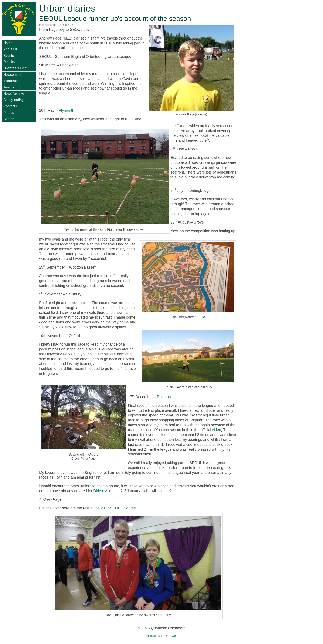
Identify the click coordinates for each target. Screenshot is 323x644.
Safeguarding (13, 100)
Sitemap (151, 636)
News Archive (14, 93)
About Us (10, 49)
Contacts (10, 106)
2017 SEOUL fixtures (118, 508)
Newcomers (12, 75)
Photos (9, 113)
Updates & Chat (15, 68)
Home (8, 43)
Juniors (9, 87)
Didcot (99, 491)
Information (12, 81)
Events (9, 56)
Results (9, 62)
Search (9, 119)
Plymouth (66, 110)
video (217, 430)
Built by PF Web (168, 636)
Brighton (164, 397)
